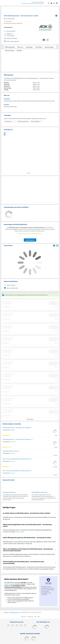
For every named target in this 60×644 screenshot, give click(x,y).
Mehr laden (30, 419)
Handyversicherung (9, 492)
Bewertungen (49, 47)
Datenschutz (30, 617)
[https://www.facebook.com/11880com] (8, 626)
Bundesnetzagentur (9, 584)
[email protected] (19, 532)
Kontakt (19, 51)
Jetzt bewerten (30, 240)
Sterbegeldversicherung (39, 492)
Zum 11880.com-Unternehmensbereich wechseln (33, 3)
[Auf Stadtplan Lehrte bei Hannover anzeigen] (57, 245)
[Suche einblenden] (49, 3)
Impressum (24, 617)
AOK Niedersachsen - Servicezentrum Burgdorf (16, 428)
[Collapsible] (56, 513)
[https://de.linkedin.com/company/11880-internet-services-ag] (25, 626)
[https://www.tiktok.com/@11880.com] (13, 626)
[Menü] (57, 3)
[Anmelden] (52, 3)
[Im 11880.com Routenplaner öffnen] (54, 245)
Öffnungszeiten (10, 47)
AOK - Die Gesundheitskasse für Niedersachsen (17, 459)
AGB (35, 617)
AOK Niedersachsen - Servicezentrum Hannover (17, 439)
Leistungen (29, 47)
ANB (39, 617)
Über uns (20, 47)
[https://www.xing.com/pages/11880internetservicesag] (21, 626)
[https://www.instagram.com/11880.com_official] (17, 626)
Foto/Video (39, 47)
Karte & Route (10, 51)
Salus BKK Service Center (10, 451)
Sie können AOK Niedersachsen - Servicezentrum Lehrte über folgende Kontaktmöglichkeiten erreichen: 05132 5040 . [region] (27, 531)
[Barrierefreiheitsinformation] (55, 3)
